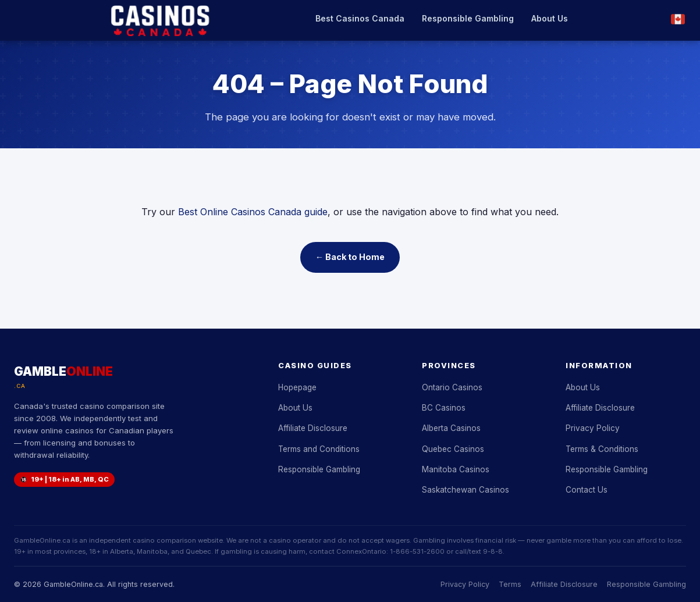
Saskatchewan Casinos (466, 490)
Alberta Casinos (451, 428)
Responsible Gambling (468, 18)
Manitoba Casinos (456, 469)
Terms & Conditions (602, 449)
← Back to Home (350, 257)
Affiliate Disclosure (313, 428)
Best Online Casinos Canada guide (253, 212)
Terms (510, 584)
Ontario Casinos (452, 387)
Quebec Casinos (453, 449)
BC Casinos (444, 408)
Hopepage (297, 387)
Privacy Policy (593, 428)
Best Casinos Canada (360, 18)
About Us (550, 18)
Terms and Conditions (319, 449)
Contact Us (587, 490)
